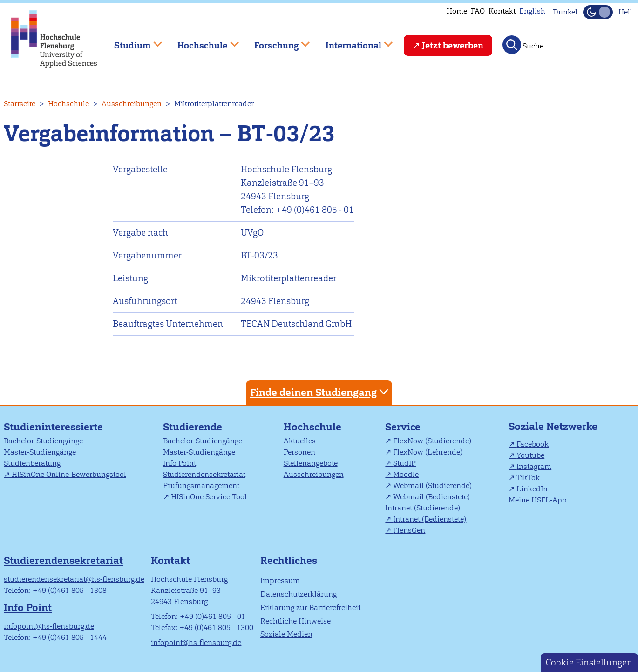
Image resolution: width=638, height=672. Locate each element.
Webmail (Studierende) (432, 485)
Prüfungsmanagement (201, 485)
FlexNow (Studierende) (432, 441)
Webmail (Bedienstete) (431, 497)
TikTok (528, 478)
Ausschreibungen (132, 104)
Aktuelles (300, 441)
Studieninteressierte (53, 427)
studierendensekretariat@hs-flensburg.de (74, 579)
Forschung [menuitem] (275, 41)
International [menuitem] (352, 41)
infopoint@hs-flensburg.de (49, 626)
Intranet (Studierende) (423, 508)
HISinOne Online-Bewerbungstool (69, 474)
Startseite (20, 104)
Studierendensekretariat (204, 474)
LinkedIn (532, 489)
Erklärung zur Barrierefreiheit (310, 608)
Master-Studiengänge (40, 452)
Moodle (406, 474)
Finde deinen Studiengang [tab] (320, 392)
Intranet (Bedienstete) (430, 519)
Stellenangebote (311, 463)
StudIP (404, 463)
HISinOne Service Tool (209, 497)
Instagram (534, 466)
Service (403, 427)
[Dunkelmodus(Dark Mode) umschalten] (598, 12)
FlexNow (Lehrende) (428, 452)
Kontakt (502, 11)
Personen (299, 452)
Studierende (193, 427)
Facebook (533, 444)
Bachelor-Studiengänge (43, 441)
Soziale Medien (286, 634)
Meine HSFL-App (538, 500)
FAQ (478, 11)
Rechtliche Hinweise (295, 621)
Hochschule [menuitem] (202, 41)
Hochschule (68, 104)
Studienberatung (32, 463)
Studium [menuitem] (131, 41)
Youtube (530, 455)
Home (457, 11)
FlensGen (409, 530)
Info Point (180, 463)
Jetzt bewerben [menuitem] (453, 45)
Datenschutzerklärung (299, 594)
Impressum (280, 580)
